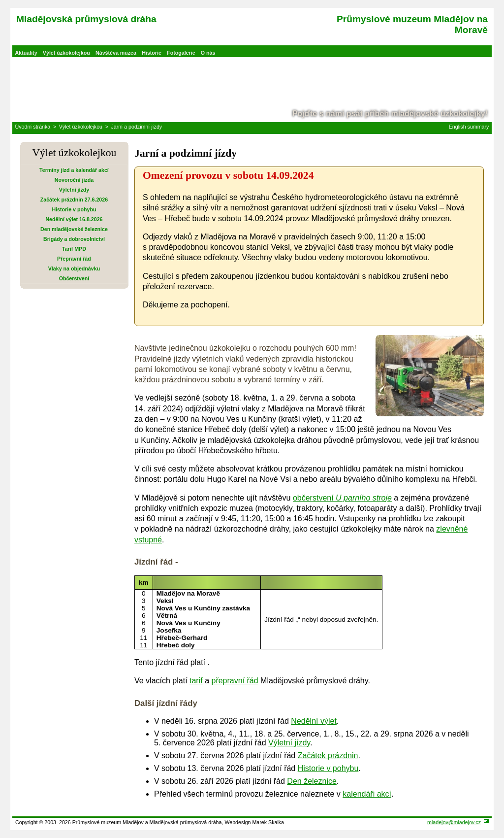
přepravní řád (235, 681)
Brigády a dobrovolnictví (74, 239)
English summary (469, 127)
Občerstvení (74, 278)
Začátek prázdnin (328, 755)
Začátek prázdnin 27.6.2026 (74, 200)
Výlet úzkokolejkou (66, 53)
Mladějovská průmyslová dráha (86, 19)
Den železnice (312, 781)
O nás (208, 53)
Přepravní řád (74, 259)
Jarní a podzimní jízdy (136, 127)
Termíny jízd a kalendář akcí (74, 170)
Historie (152, 53)
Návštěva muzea (116, 53)
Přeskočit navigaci (1, 1)
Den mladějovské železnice (74, 229)
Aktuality (26, 53)
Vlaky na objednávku (74, 268)
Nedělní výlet (314, 721)
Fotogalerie (181, 53)
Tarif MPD (74, 249)
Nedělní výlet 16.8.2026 (74, 219)
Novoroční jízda (74, 180)
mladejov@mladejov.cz (454, 822)
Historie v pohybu (74, 209)
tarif (196, 681)
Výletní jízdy (74, 190)
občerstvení (342, 498)
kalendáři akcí (367, 794)
